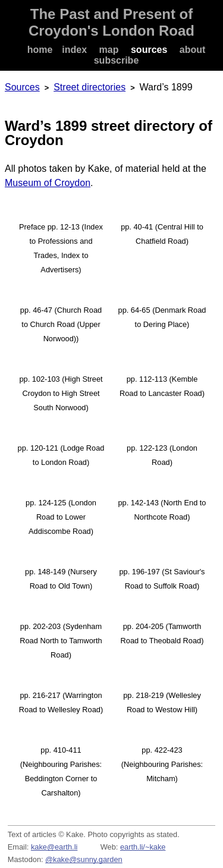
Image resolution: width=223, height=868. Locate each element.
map (109, 50)
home (40, 50)
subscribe (117, 60)
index (74, 50)
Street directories (89, 87)
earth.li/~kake (143, 847)
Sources (22, 87)
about (193, 50)
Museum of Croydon (48, 183)
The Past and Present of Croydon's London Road (111, 22)
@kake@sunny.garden (84, 859)
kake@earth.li (54, 847)
